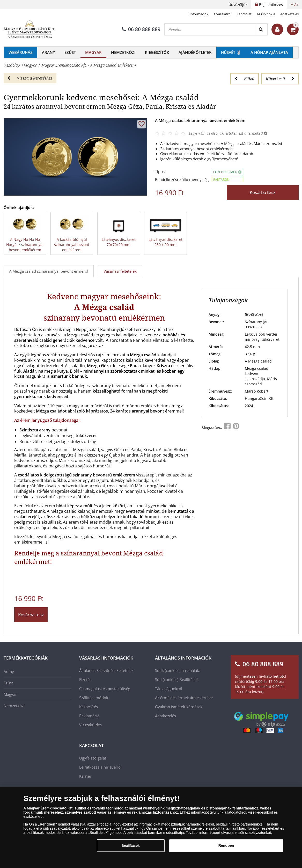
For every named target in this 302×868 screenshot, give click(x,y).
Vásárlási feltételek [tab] (120, 271)
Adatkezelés (289, 14)
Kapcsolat (244, 14)
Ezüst (70, 52)
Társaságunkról (169, 689)
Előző (245, 78)
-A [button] (291, 5)
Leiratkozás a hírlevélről (100, 767)
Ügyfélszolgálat (93, 758)
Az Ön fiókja (266, 14)
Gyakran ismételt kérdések (179, 707)
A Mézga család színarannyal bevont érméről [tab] (49, 271)
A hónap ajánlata (269, 52)
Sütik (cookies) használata (178, 670)
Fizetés (85, 679)
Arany (49, 52)
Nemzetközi (123, 52)
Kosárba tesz (263, 192)
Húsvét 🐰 (231, 52)
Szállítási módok (94, 698)
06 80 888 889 (141, 29)
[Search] (262, 29)
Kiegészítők (157, 52)
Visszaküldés (90, 725)
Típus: (160, 172)
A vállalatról (222, 14)
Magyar (93, 52)
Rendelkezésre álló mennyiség (182, 180)
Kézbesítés (89, 707)
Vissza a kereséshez (30, 78)
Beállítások (189, 679)
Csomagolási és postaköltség (105, 689)
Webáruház (21, 52)
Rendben (226, 849)
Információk (199, 14)
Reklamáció (89, 716)
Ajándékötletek (195, 52)
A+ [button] (296, 5)
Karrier (85, 776)
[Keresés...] (210, 29)
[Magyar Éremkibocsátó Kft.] (30, 30)
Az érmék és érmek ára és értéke (184, 698)
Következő (280, 78)
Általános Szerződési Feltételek (106, 670)
